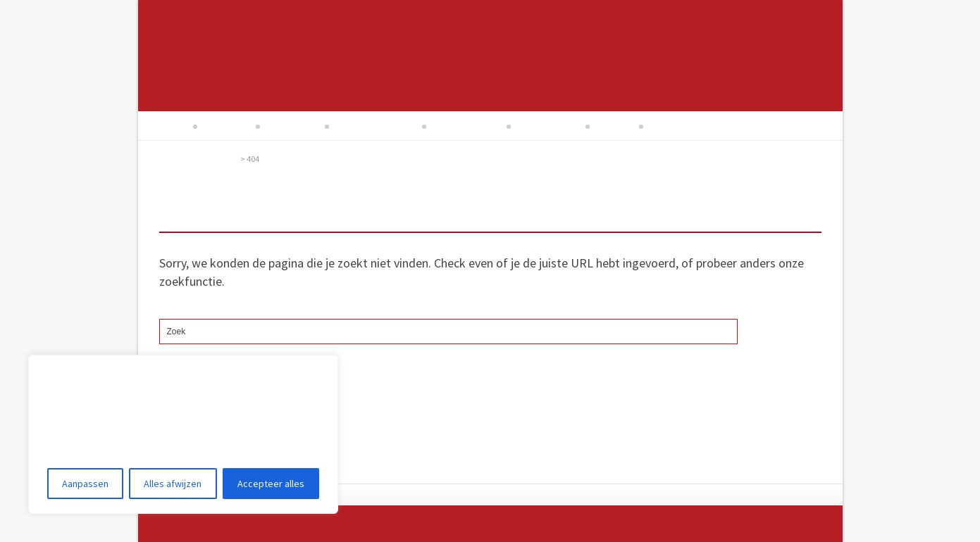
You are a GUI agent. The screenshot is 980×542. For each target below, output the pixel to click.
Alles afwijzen (173, 484)
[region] (183, 434)
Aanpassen (85, 484)
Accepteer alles (271, 484)
